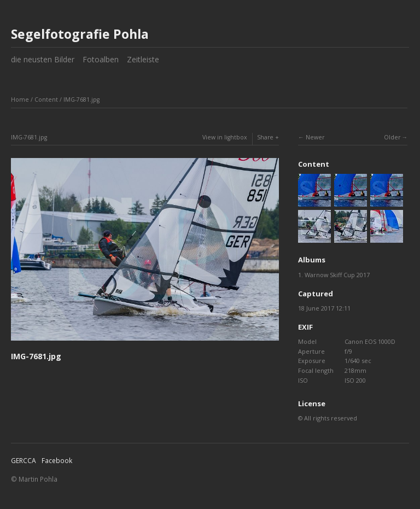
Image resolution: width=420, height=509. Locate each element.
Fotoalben (101, 59)
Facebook (57, 461)
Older (392, 137)
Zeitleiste (143, 59)
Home (20, 100)
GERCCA (24, 461)
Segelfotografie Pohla (80, 34)
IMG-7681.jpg (81, 100)
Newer (315, 137)
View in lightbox (225, 137)
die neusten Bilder (43, 59)
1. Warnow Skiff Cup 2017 (334, 275)
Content (46, 100)
